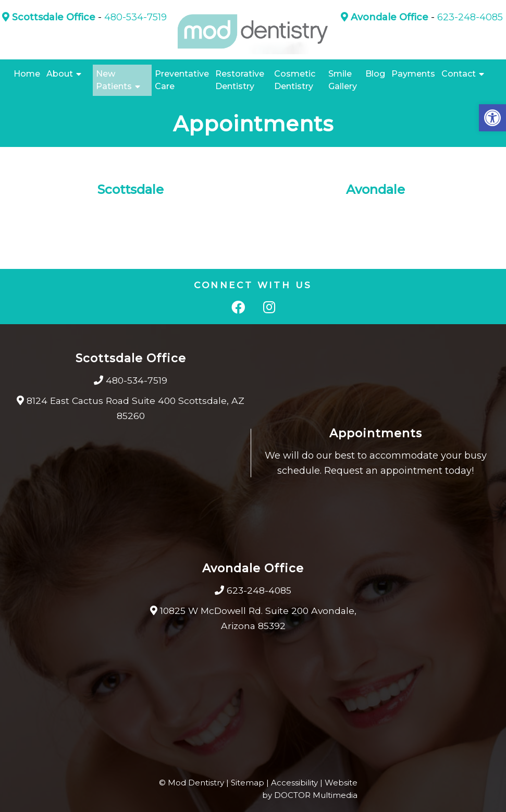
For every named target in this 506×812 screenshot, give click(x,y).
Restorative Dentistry (240, 80)
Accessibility (294, 783)
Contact (459, 74)
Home (27, 74)
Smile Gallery (343, 80)
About (60, 74)
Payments (413, 74)
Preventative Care (182, 80)
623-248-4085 (470, 17)
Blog (375, 74)
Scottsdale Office (49, 17)
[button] (492, 118)
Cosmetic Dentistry (295, 80)
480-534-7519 (135, 17)
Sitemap (248, 783)
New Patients (114, 80)
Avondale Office (385, 17)
